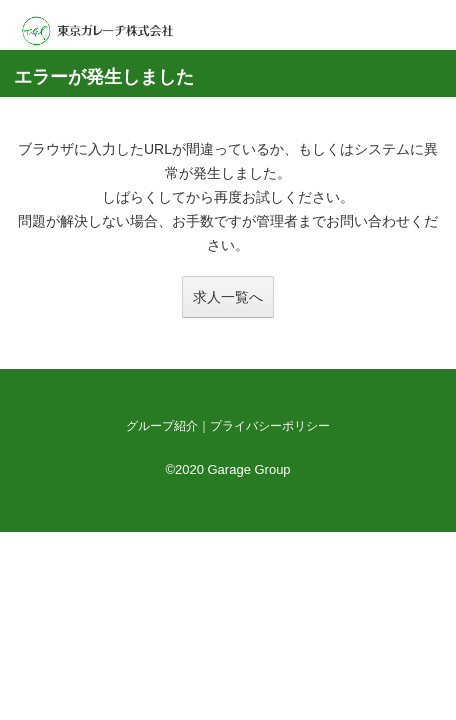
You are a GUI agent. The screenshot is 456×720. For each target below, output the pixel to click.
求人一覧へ (228, 297)
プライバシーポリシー (270, 426)
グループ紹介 (162, 426)
